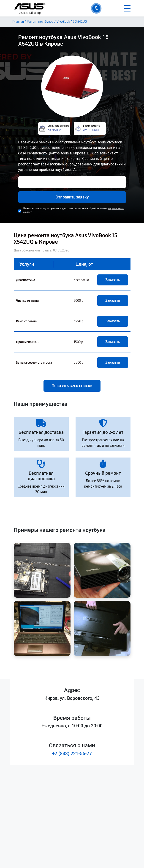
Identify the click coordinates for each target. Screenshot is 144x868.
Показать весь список (72, 386)
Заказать (113, 280)
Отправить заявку (72, 197)
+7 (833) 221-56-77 (72, 754)
